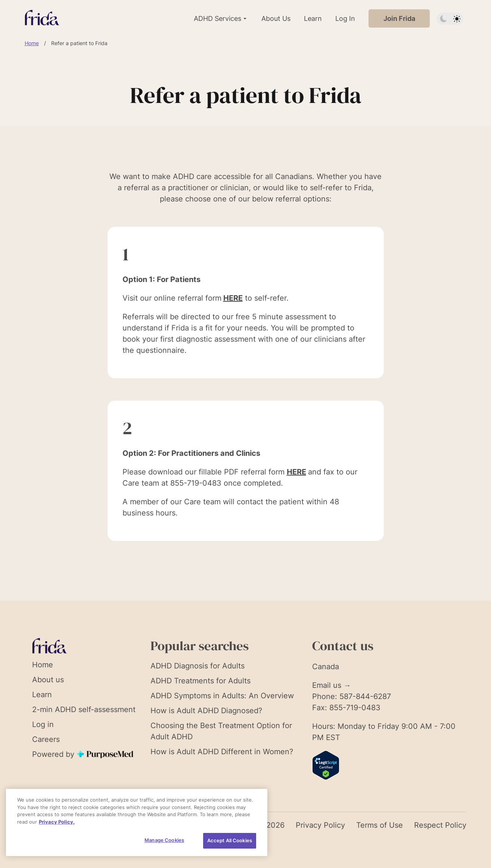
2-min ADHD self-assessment (84, 709)
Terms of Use (380, 825)
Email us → (332, 685)
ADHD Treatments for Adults (201, 681)
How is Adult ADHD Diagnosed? (206, 711)
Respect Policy (440, 825)
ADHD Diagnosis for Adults (198, 666)
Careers (46, 739)
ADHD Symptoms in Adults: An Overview (222, 696)
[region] (137, 822)
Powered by (83, 754)
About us (48, 680)
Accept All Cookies (230, 840)
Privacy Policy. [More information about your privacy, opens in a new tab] (57, 822)
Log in (43, 724)
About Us (276, 18)
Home (32, 43)
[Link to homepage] (42, 18)
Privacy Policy (320, 825)
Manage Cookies (164, 840)
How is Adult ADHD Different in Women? (222, 752)
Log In (345, 18)
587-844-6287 (365, 696)
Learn (313, 18)
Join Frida (399, 18)
